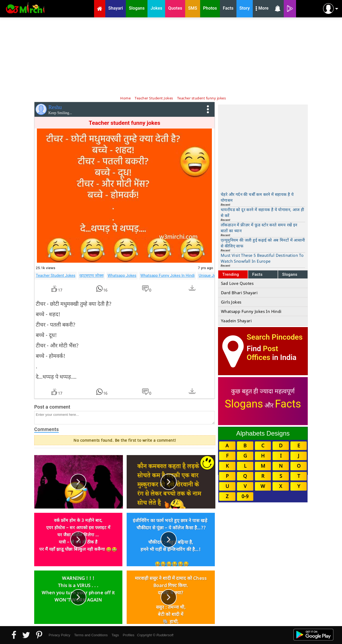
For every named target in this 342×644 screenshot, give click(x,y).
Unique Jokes (210, 276)
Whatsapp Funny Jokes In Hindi (167, 276)
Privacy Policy (59, 635)
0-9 (245, 496)
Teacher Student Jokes (56, 276)
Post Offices (262, 353)
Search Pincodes (275, 337)
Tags (115, 635)
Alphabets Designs (263, 433)
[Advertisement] (171, 56)
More (262, 9)
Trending (231, 274)
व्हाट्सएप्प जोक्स (92, 276)
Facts (257, 274)
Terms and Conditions (91, 635)
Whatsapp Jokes (122, 276)
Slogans (290, 274)
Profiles (128, 635)
